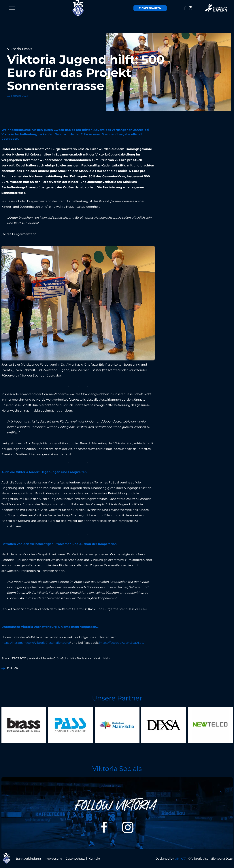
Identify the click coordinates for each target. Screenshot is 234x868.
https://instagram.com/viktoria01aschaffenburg (36, 643)
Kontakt (94, 859)
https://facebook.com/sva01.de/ (122, 643)
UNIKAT (180, 859)
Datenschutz (75, 859)
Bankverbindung (28, 859)
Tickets (150, 8)
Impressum (53, 859)
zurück (13, 668)
